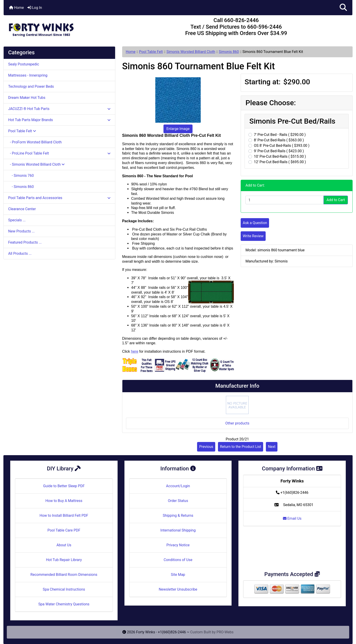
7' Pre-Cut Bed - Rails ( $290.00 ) (280, 135)
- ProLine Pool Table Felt (59, 153)
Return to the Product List (241, 447)
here (135, 351)
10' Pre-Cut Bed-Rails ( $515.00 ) (280, 156)
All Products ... (20, 253)
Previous (206, 447)
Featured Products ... (25, 242)
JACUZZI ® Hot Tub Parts (59, 109)
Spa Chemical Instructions (64, 589)
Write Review (253, 236)
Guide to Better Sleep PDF (64, 486)
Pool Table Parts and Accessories (59, 198)
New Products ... (21, 231)
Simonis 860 (229, 52)
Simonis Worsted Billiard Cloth (191, 52)
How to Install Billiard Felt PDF (64, 515)
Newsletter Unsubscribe (178, 589)
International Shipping (178, 530)
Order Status (178, 501)
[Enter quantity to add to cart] (285, 200)
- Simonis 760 (21, 176)
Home (16, 8)
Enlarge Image (178, 129)
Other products (237, 423)
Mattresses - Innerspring (28, 75)
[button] (343, 8)
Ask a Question (255, 223)
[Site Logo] (62, 28)
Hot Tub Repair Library (64, 560)
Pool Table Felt (151, 52)
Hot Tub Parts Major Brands (59, 120)
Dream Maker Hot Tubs (27, 98)
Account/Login (178, 486)
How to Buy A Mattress (64, 501)
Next (272, 447)
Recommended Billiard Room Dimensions (64, 575)
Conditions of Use (178, 560)
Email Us (292, 518)
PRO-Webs (225, 632)
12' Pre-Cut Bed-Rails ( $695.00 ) (280, 162)
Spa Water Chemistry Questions (64, 604)
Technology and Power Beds (31, 86)
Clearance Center (22, 209)
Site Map (178, 575)
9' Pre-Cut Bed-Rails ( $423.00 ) (279, 151)
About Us (64, 545)
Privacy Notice (178, 545)
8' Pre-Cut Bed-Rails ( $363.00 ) (279, 140)
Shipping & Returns (178, 515)
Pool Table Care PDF (64, 530)
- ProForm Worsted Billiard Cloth (35, 142)
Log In (35, 8)
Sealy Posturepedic (24, 64)
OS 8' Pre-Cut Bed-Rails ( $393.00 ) (282, 146)
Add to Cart (336, 200)
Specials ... (17, 220)
